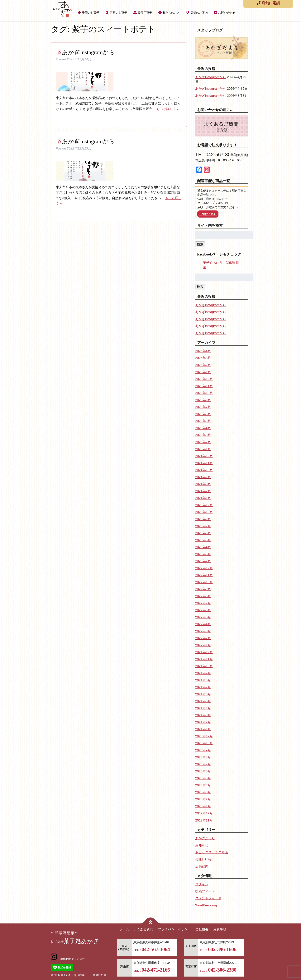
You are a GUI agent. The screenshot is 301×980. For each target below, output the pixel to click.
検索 (200, 244)
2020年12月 (204, 736)
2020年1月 (203, 806)
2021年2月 (203, 722)
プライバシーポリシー (174, 929)
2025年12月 (204, 379)
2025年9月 (203, 400)
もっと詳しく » (168, 109)
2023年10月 (204, 512)
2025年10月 (204, 393)
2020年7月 (203, 764)
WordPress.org (206, 905)
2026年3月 (203, 358)
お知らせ (202, 845)
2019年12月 (204, 813)
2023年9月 (203, 519)
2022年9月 (203, 589)
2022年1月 (203, 645)
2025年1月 (203, 449)
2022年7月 (203, 603)
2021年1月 (203, 729)
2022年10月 (204, 582)
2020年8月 (203, 757)
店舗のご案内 (199, 13)
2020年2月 (203, 799)
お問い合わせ (227, 13)
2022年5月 (203, 617)
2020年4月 (203, 785)
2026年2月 (203, 365)
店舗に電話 (268, 3)
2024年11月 (204, 463)
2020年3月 (203, 792)
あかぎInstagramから (88, 52)
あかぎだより (205, 838)
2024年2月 (203, 491)
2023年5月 (203, 540)
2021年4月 (203, 708)
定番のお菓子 (118, 13)
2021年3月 (203, 715)
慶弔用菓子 (145, 13)
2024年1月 (203, 498)
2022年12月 (204, 568)
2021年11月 (204, 659)
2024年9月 (203, 477)
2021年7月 (203, 687)
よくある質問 (143, 929)
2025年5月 (203, 421)
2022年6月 (203, 610)
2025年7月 (203, 407)
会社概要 (202, 929)
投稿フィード (205, 891)
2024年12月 (204, 456)
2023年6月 (203, 533)
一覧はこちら (208, 214)
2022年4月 (203, 624)
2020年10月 (204, 743)
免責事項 (220, 929)
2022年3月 (203, 631)
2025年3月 (203, 435)
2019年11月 (204, 820)
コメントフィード (208, 898)
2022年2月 (203, 638)
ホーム (124, 929)
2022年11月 (204, 575)
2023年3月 (203, 554)
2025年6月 (203, 414)
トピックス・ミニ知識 (212, 852)
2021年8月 (203, 680)
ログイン (202, 884)
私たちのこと (171, 13)
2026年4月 (203, 351)
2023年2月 (203, 561)
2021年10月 (204, 666)
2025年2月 (203, 442)
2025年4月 (203, 428)
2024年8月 (203, 484)
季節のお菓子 (91, 13)
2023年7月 (203, 526)
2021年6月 (203, 694)
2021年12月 (204, 652)
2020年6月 (203, 771)
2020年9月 (203, 750)
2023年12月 (204, 505)
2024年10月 (204, 470)
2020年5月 (203, 778)
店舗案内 (202, 866)
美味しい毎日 (205, 859)
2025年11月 (204, 386)
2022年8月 (203, 596)
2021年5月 (203, 701)
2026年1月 (203, 372)
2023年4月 (203, 547)
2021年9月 (203, 673)
